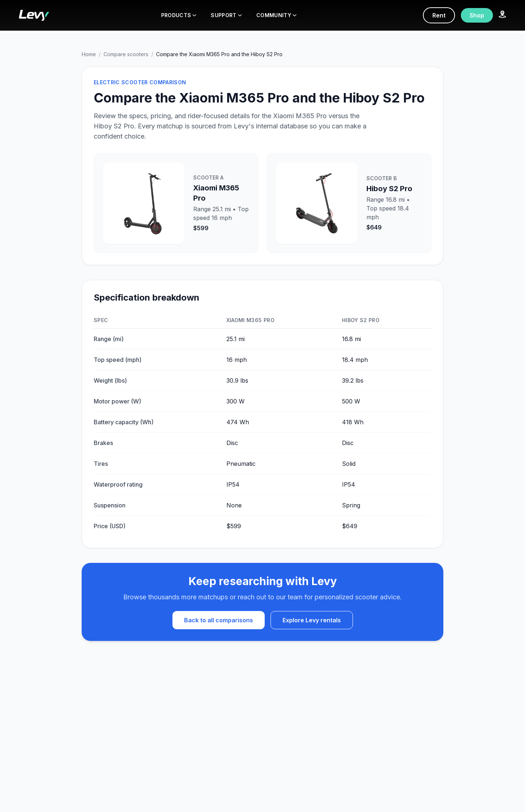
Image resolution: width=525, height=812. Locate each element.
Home (89, 54)
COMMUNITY (276, 15)
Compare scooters (126, 54)
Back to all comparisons (219, 620)
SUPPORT (226, 15)
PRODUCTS (179, 15)
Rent (439, 15)
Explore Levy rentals (312, 620)
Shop (477, 15)
